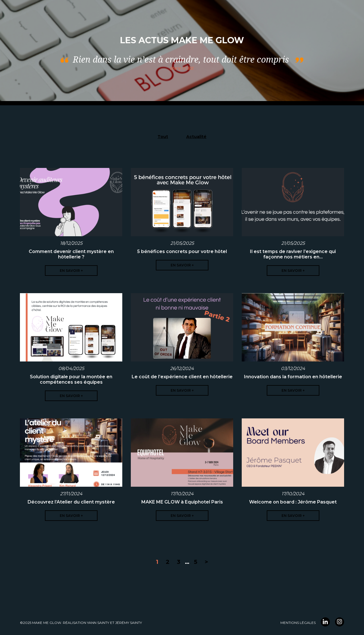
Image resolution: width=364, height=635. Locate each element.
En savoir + (71, 271)
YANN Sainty (98, 623)
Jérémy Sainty (129, 623)
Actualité (196, 137)
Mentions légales (298, 623)
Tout (163, 137)
